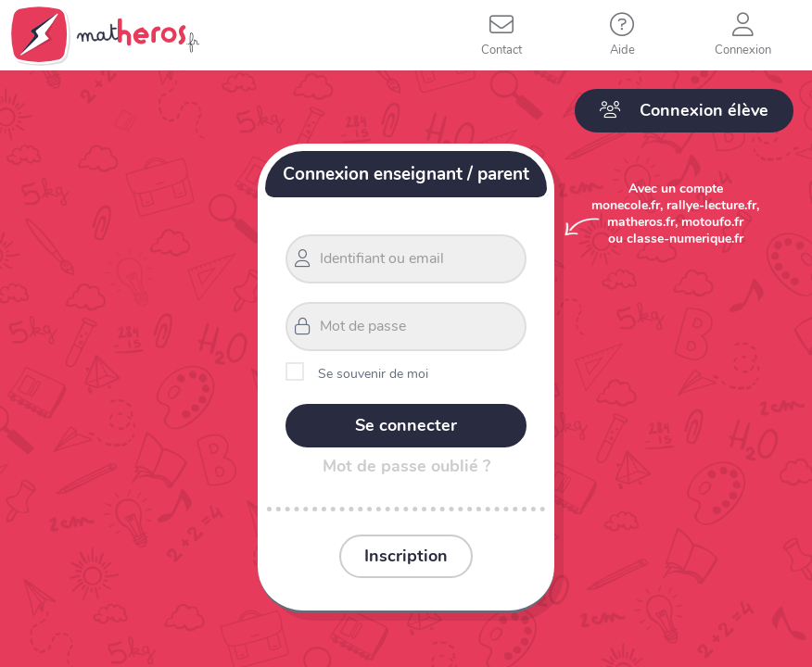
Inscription (406, 556)
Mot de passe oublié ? (406, 466)
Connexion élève (684, 110)
